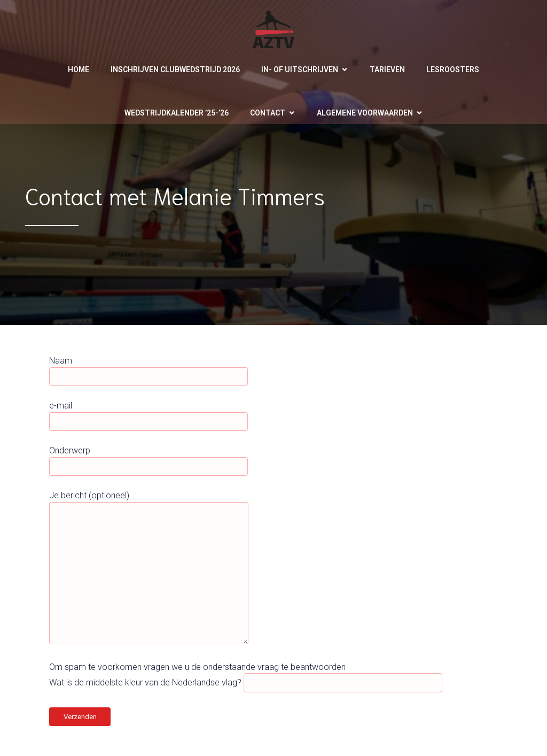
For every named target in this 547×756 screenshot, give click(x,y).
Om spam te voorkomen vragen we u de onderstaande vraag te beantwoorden (197, 667)
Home (79, 70)
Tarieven (387, 70)
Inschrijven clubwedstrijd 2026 (175, 70)
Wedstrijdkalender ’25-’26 (177, 113)
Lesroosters (453, 70)
